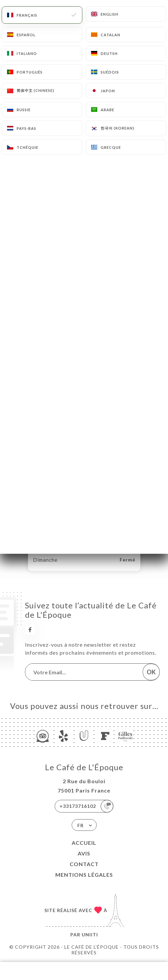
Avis (84, 853)
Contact (84, 864)
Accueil (84, 843)
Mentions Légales (84, 875)
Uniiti (90, 935)
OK (151, 672)
